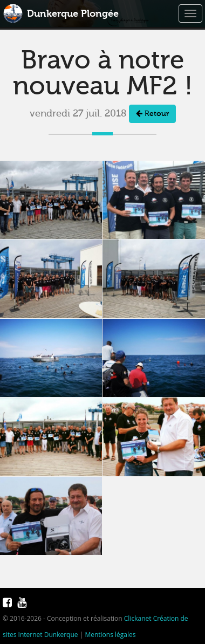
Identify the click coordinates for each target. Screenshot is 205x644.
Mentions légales (110, 635)
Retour (152, 114)
